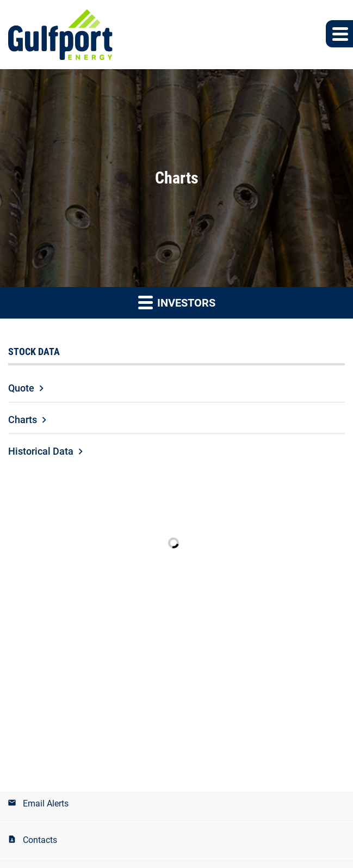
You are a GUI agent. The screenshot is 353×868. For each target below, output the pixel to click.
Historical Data (41, 451)
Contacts (40, 840)
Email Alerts (46, 803)
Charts (23, 420)
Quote (21, 388)
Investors (177, 302)
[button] (339, 34)
